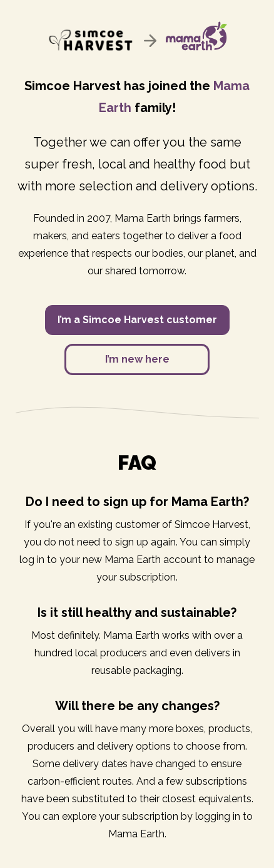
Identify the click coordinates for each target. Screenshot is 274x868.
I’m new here (137, 359)
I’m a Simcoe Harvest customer (137, 320)
